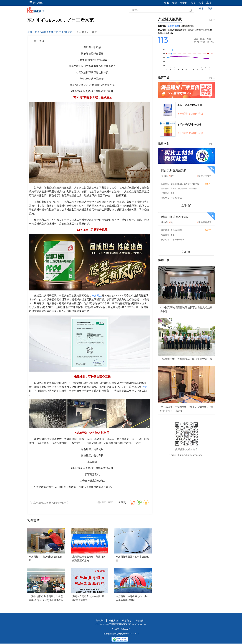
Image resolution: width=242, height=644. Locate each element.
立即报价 (187, 206)
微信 (193, 3)
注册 (210, 9)
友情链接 (140, 621)
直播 (209, 3)
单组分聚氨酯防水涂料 (190, 105)
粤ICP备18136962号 (121, 629)
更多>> (212, 78)
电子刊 (184, 3)
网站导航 (36, 3)
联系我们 (127, 621)
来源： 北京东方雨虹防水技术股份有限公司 (50, 32)
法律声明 (113, 621)
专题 (174, 3)
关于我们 (100, 621)
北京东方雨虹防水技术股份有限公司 (49, 503)
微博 (201, 3)
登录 (202, 9)
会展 (166, 3)
